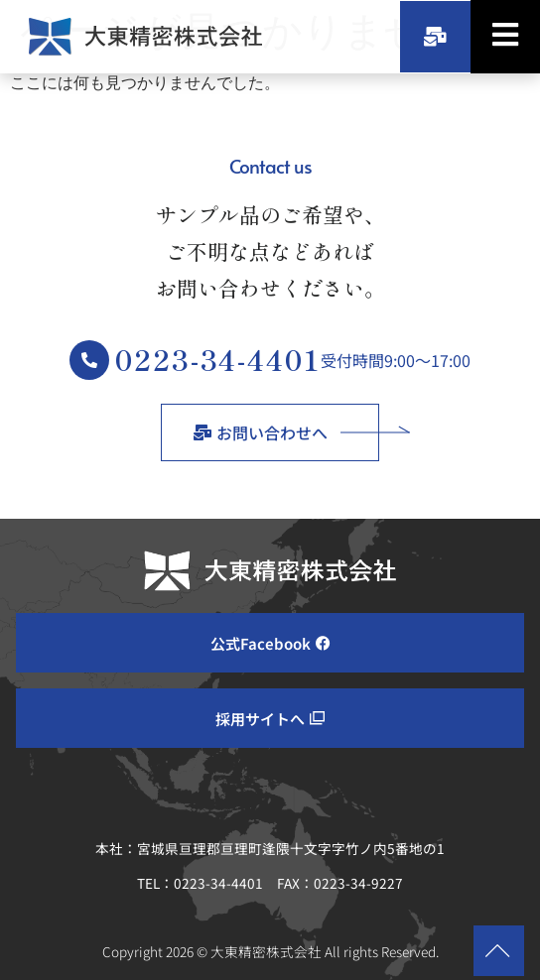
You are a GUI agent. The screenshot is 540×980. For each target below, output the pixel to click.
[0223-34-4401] (89, 360)
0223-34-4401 (218, 359)
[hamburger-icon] (505, 37)
